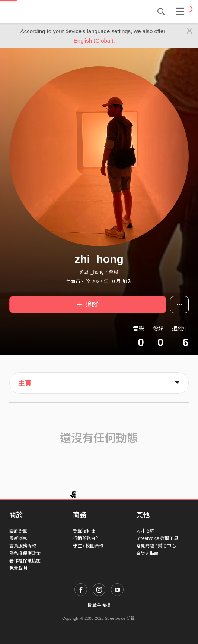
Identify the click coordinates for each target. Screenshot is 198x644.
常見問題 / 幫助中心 (156, 546)
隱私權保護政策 (25, 553)
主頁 (25, 383)
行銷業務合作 (86, 538)
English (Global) (94, 40)
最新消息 (18, 538)
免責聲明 (18, 568)
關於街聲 (18, 531)
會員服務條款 (23, 546)
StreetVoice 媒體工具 (157, 538)
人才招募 (145, 531)
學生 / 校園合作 (88, 546)
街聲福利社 (84, 531)
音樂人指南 (147, 553)
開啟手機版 (99, 605)
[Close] (190, 31)
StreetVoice (40, 12)
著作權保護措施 (25, 561)
